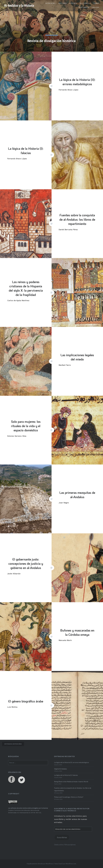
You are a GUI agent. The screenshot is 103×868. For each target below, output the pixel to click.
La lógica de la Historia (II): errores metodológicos (72, 762)
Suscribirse (62, 837)
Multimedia (84, 7)
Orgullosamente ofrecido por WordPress (40, 864)
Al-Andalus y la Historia (19, 6)
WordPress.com (71, 864)
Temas (96, 3)
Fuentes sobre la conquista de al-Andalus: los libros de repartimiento (73, 789)
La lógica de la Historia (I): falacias (66, 775)
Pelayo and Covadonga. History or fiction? (69, 797)
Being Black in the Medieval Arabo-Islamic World (71, 782)
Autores (73, 3)
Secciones (84, 3)
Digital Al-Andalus (60, 769)
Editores (63, 3)
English (95, 7)
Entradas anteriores (13, 744)
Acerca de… (51, 3)
